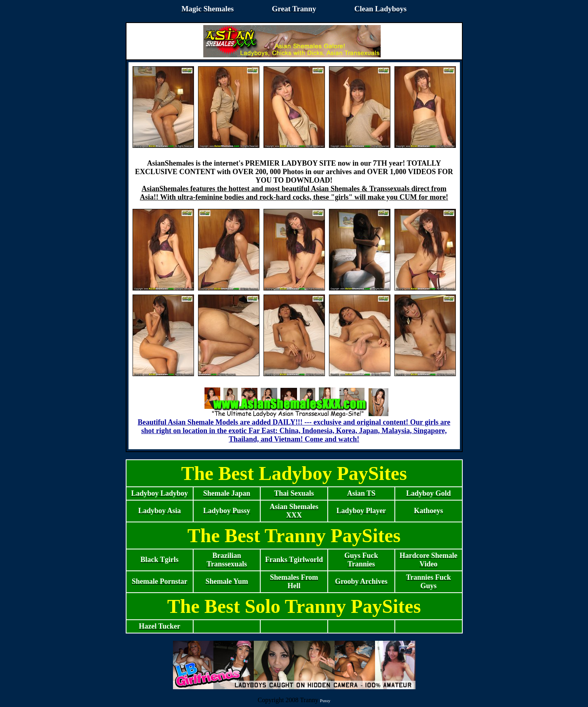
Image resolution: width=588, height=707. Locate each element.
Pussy (325, 701)
